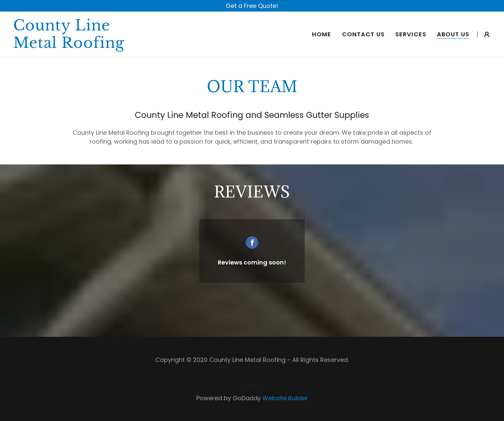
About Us (453, 34)
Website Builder (285, 398)
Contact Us (363, 34)
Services (411, 34)
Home (322, 34)
